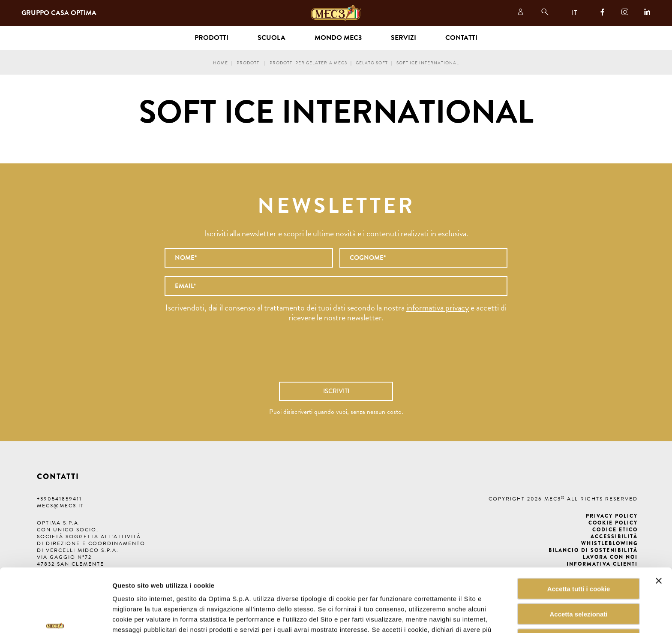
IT (574, 13)
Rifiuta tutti (578, 588)
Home (220, 63)
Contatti (461, 38)
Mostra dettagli (435, 616)
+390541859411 (59, 499)
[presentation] (336, 356)
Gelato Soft (372, 63)
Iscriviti (336, 391)
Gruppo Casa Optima (59, 13)
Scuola (271, 38)
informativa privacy (438, 307)
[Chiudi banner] (659, 529)
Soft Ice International (428, 63)
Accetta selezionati (578, 562)
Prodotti (249, 63)
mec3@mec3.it (60, 506)
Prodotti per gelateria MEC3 (308, 63)
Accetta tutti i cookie (579, 537)
